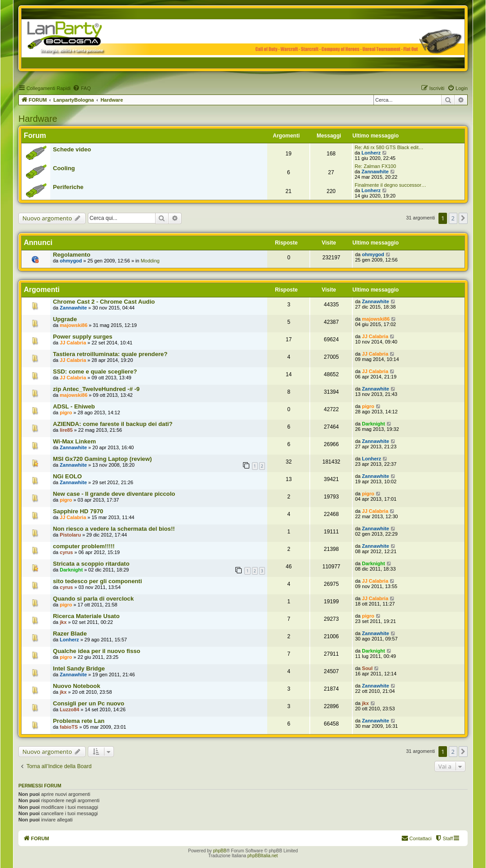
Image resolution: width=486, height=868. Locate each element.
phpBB (220, 851)
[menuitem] (82, 88)
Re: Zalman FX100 (375, 166)
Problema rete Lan (79, 721)
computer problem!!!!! (84, 546)
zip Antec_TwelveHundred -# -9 (96, 389)
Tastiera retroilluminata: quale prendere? (110, 354)
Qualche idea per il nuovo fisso (97, 651)
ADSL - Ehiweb (74, 406)
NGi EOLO (67, 476)
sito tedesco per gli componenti (98, 581)
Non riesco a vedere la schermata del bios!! (114, 529)
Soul (367, 668)
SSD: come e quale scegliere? (95, 372)
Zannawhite (375, 172)
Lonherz (371, 153)
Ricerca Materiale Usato (86, 616)
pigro (66, 413)
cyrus (66, 552)
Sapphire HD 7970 (78, 511)
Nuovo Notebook (77, 686)
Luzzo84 (69, 709)
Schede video (72, 149)
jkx (63, 622)
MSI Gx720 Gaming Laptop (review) (102, 459)
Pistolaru (70, 535)
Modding (150, 261)
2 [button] (453, 218)
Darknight (373, 424)
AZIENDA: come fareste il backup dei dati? (113, 424)
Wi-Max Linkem (74, 441)
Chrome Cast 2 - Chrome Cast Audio (104, 302)
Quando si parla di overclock (93, 599)
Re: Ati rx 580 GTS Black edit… (389, 147)
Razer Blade (70, 634)
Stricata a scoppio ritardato (91, 564)
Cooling (64, 168)
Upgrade (65, 319)
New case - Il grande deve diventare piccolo (114, 494)
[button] (463, 218)
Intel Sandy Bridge (79, 668)
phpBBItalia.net (263, 856)
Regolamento (72, 255)
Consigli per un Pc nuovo (89, 703)
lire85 (66, 430)
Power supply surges (83, 337)
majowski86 (74, 325)
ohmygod (71, 261)
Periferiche (68, 187)
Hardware (38, 119)
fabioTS (69, 727)
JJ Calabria (73, 343)
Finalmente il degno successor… (391, 185)
